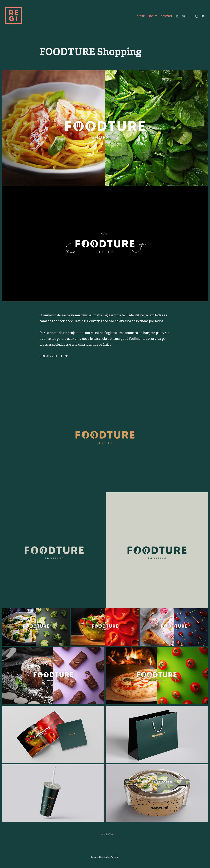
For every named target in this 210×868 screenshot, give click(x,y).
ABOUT (153, 16)
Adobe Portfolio (111, 857)
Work (141, 16)
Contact (167, 16)
